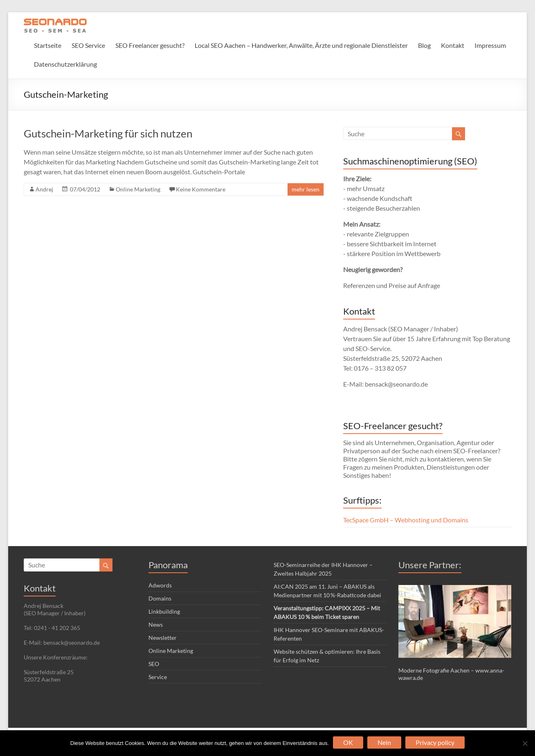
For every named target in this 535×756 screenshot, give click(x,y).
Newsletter (163, 638)
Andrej (44, 189)
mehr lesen (306, 189)
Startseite (48, 45)
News (156, 624)
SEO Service (88, 45)
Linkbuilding (164, 611)
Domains (160, 598)
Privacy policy (435, 742)
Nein (384, 742)
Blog (424, 45)
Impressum (490, 45)
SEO (154, 664)
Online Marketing (138, 189)
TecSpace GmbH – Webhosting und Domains (406, 520)
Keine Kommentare (201, 189)
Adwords (160, 585)
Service (158, 677)
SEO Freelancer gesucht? (150, 45)
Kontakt (453, 45)
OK (348, 742)
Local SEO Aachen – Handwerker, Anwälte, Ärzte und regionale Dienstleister (301, 45)
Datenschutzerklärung (65, 64)
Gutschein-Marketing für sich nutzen (108, 133)
